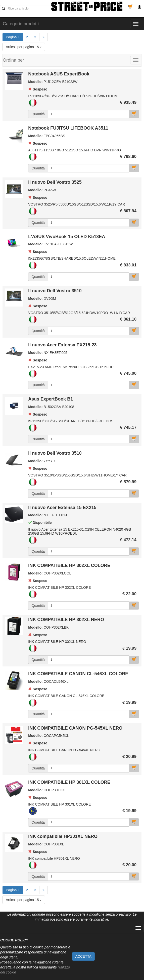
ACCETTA (83, 956)
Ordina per (13, 60)
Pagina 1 (14, 37)
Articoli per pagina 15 (24, 47)
